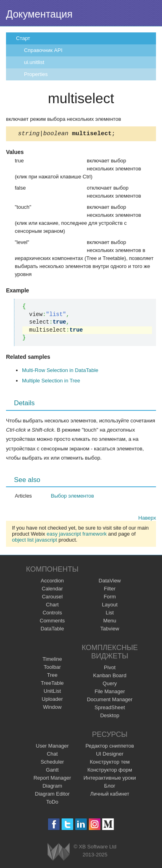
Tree (52, 676)
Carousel (52, 598)
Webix (59, 853)
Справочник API (43, 50)
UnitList (52, 692)
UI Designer (110, 755)
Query (110, 685)
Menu (110, 622)
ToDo (52, 803)
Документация (39, 14)
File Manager (110, 693)
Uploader (52, 700)
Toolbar (52, 668)
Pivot (110, 669)
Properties (36, 74)
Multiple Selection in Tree (51, 382)
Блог (110, 787)
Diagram (52, 787)
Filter (110, 590)
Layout (110, 606)
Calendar (52, 590)
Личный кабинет (110, 795)
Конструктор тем (110, 763)
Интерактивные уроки (110, 779)
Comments (52, 622)
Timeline (52, 660)
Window (52, 708)
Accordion (52, 582)
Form (110, 598)
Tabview (110, 630)
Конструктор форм (110, 771)
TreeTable (52, 684)
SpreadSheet (110, 709)
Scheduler (52, 763)
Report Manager (52, 779)
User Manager (52, 747)
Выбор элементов (72, 497)
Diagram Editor (52, 795)
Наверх (147, 519)
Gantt (52, 771)
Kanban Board (110, 677)
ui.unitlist (34, 62)
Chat (52, 755)
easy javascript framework (76, 535)
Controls (52, 614)
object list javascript (35, 541)
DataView (110, 582)
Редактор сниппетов (110, 747)
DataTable (52, 630)
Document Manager (110, 701)
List (110, 614)
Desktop (110, 717)
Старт (23, 38)
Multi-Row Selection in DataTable (60, 371)
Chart (52, 606)
